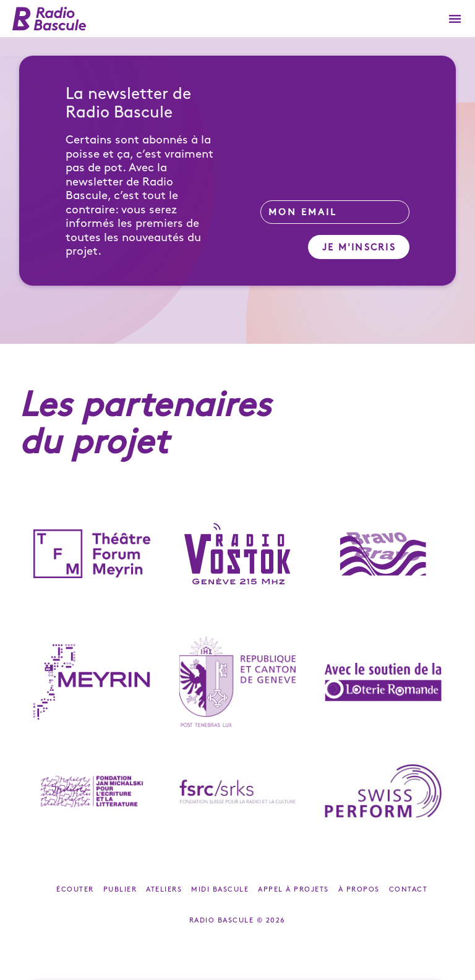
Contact (409, 890)
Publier (120, 890)
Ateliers (164, 890)
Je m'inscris (359, 248)
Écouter (75, 890)
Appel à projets (293, 890)
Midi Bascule (220, 890)
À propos (359, 890)
